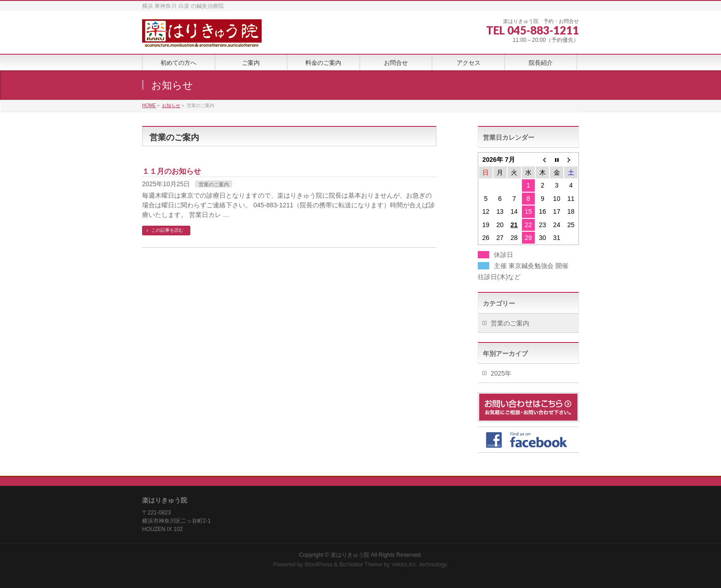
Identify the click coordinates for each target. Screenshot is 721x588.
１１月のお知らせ (172, 171)
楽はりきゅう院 (350, 555)
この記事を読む (167, 230)
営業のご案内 (214, 184)
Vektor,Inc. (405, 565)
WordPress (318, 565)
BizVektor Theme (361, 565)
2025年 (501, 373)
